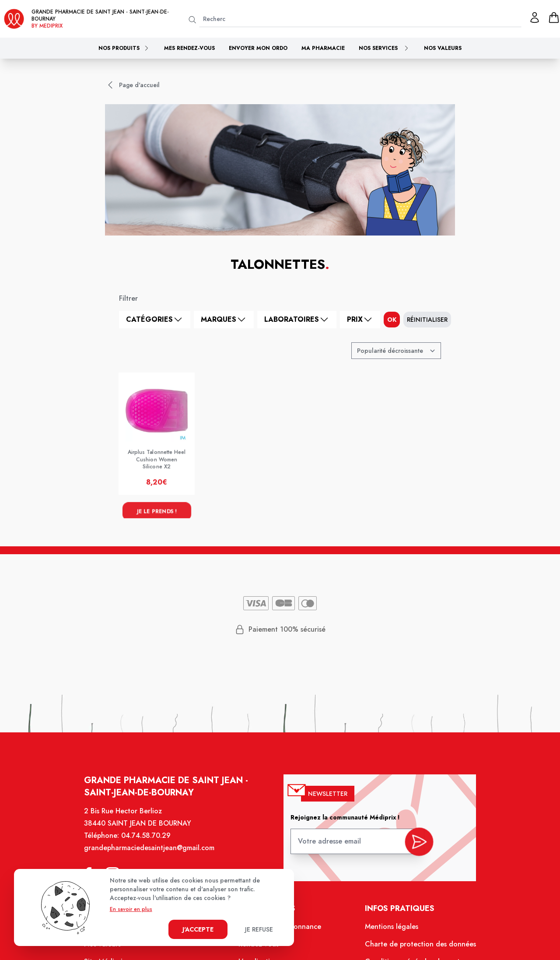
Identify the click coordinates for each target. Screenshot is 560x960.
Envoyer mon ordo (258, 48)
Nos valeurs (443, 48)
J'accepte (198, 929)
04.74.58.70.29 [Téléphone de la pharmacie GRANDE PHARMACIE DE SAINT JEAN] (153, 846)
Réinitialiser (427, 320)
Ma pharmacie (323, 48)
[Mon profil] (535, 18)
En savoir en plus (131, 909)
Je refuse (259, 929)
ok (392, 320)
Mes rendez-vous (189, 48)
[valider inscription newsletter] (413, 850)
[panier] (554, 18)
